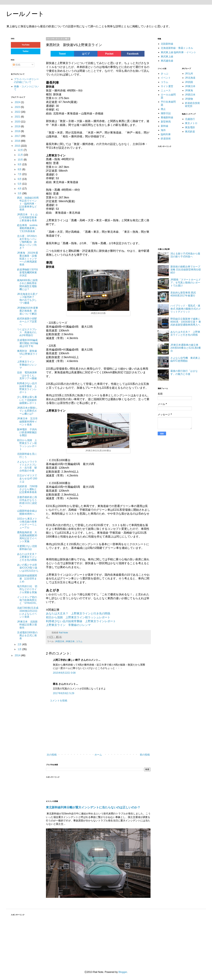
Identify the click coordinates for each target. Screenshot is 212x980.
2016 (18, 141)
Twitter (26, 51)
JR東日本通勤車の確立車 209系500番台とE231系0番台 (186, 348)
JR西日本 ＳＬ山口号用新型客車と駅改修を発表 (27, 217)
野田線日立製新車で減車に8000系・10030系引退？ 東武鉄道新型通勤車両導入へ (186, 322)
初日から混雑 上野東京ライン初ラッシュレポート (78, 617)
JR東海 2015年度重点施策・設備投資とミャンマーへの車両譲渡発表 (28, 259)
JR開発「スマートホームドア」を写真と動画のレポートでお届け (186, 283)
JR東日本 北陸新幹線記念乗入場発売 (27, 625)
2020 (18, 122)
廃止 (163, 109)
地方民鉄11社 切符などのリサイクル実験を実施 (27, 589)
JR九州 (189, 74)
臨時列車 (166, 134)
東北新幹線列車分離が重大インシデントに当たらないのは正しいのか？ (93, 807)
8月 (20, 169)
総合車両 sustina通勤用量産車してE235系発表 (27, 228)
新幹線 (165, 126)
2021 (18, 117)
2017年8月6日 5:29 (64, 693)
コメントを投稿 (59, 701)
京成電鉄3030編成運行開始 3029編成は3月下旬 (28, 343)
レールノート (25, 14)
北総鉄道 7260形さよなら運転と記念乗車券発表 (27, 489)
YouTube (26, 45)
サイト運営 (167, 86)
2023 (18, 107)
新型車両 (166, 122)
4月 (20, 189)
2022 (18, 112)
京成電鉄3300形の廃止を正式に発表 (27, 635)
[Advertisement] (83, 728)
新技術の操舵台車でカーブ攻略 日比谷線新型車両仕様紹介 (186, 270)
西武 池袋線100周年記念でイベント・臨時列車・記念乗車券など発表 (28, 204)
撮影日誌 (166, 113)
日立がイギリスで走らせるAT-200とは (27, 478)
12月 (21, 150)
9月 (20, 164)
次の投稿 (52, 755)
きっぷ (165, 74)
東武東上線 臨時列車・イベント (178, 52)
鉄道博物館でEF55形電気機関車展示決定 (27, 272)
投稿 (17, 65)
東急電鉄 (190, 127)
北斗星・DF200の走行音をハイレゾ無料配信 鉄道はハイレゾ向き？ (27, 242)
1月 (20, 649)
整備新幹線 (167, 117)
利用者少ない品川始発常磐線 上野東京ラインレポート (81, 621)
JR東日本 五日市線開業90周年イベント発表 (27, 421)
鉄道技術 (166, 139)
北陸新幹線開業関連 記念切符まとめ (27, 579)
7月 (20, 174)
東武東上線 (167, 57)
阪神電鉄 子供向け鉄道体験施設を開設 (27, 432)
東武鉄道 (190, 132)
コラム (79, 641)
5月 (20, 184)
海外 (163, 130)
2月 (20, 644)
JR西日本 (60, 641)
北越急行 (190, 119)
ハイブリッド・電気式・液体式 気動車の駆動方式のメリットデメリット (186, 309)
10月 (21, 160)
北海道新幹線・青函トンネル (177, 48)
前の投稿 (145, 755)
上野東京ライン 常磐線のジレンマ (68, 625)
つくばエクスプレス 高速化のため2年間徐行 (27, 332)
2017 (18, 136)
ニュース (166, 90)
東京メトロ (191, 123)
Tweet (62, 54)
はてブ (86, 54)
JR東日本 (70, 641)
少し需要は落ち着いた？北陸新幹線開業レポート (27, 400)
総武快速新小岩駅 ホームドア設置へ (28, 321)
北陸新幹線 (167, 44)
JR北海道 (190, 78)
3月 (20, 193)
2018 (18, 131)
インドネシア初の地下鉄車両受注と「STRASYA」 (28, 600)
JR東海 (189, 90)
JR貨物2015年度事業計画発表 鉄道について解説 (28, 311)
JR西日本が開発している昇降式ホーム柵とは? (27, 411)
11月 (21, 155)
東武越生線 (167, 61)
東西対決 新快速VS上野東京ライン (27, 354)
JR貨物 (189, 99)
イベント (166, 78)
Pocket (109, 54)
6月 (20, 179)
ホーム (98, 755)
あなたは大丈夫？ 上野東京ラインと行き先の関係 (78, 613)
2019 (18, 126)
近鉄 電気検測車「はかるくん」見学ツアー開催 (27, 375)
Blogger (123, 972)
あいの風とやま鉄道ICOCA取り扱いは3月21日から (28, 568)
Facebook (133, 54)
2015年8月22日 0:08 (64, 673)
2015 (18, 146)
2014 (18, 655)
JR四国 (189, 82)
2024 (18, 102)
